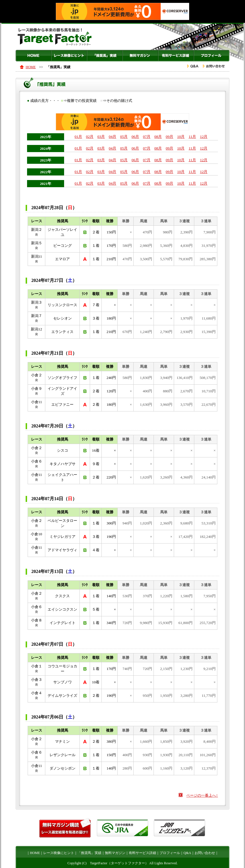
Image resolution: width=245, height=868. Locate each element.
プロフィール (212, 56)
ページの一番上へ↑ (202, 795)
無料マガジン (140, 56)
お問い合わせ (205, 853)
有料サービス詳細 (176, 56)
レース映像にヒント (69, 56)
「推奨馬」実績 (105, 56)
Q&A (187, 853)
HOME (33, 56)
